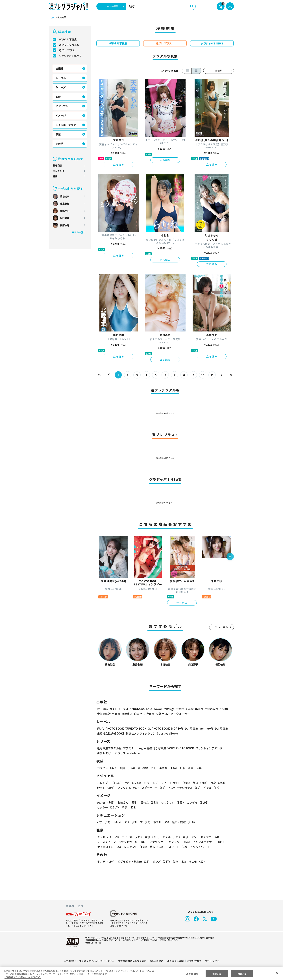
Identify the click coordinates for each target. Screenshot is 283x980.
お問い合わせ (194, 961)
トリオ (122, 822)
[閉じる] (277, 973)
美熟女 (149, 802)
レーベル (61, 78)
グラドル (109, 837)
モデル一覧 (78, 232)
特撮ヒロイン (110, 847)
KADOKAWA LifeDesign (160, 709)
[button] (230, 557)
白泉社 (138, 714)
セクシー (221, 802)
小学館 (223, 709)
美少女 (106, 802)
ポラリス (120, 753)
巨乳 (133, 783)
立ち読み (119, 164)
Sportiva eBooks (167, 733)
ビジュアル (62, 106)
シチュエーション (66, 125)
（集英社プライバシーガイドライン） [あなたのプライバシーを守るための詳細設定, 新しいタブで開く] (23, 977)
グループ (141, 822)
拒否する (217, 973)
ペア (104, 822)
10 (203, 375)
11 (212, 375)
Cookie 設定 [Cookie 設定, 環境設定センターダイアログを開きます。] (192, 973)
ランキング (59, 171)
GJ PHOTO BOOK (157, 728)
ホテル (161, 822)
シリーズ (61, 87)
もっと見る (222, 627)
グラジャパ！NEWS (70, 56)
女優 (152, 837)
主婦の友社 (211, 709)
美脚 (199, 783)
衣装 (58, 97)
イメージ (61, 115)
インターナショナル (185, 788)
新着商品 (57, 165)
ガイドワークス (119, 709)
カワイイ (197, 802)
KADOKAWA (137, 709)
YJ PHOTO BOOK (135, 728)
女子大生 (209, 837)
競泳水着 (147, 768)
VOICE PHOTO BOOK (180, 748)
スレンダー (110, 783)
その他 (59, 144)
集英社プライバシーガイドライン (97, 961)
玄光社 (179, 709)
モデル (171, 837)
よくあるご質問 (175, 961)
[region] (141, 973)
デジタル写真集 (68, 39)
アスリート (176, 847)
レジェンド (136, 847)
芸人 (156, 847)
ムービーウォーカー (178, 714)
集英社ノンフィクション (140, 733)
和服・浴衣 (191, 768)
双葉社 (160, 714)
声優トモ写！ (105, 753)
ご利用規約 (70, 961)
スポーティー (154, 788)
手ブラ (106, 862)
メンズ (161, 862)
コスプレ (108, 768)
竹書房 (116, 714)
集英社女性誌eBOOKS (111, 733)
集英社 (199, 709)
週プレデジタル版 (69, 45)
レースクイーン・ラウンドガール (123, 842)
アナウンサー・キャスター (170, 842)
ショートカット (175, 783)
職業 (58, 134)
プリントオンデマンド (207, 748)
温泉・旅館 (183, 822)
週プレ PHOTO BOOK (110, 728)
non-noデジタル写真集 (211, 728)
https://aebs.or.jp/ (93, 943)
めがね (168, 768)
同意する (242, 973)
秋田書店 (103, 709)
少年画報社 (104, 714)
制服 (128, 768)
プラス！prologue (134, 748)
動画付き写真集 (156, 748)
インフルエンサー (208, 842)
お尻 (151, 783)
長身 (217, 783)
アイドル (132, 837)
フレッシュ (128, 788)
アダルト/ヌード (199, 847)
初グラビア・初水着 (134, 862)
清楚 (105, 807)
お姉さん (128, 802)
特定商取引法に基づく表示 (132, 961)
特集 (55, 176)
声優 (190, 837)
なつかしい (172, 802)
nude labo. (134, 753)
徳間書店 (127, 714)
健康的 (106, 788)
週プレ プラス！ (68, 50)
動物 (179, 862)
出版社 (59, 69)
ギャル (211, 788)
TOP (51, 18)
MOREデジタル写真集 (182, 728)
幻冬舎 (189, 709)
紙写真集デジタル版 (109, 748)
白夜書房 (149, 714)
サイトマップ (212, 961)
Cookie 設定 (157, 961)
